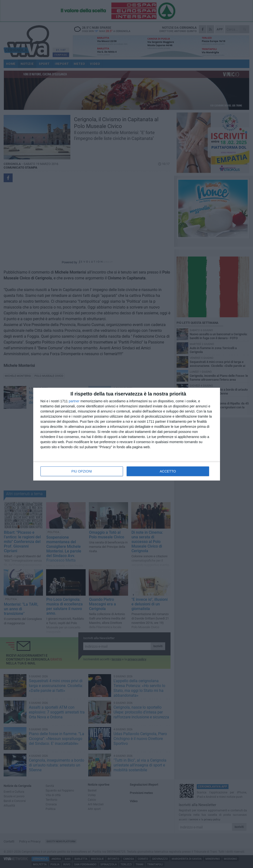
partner (74, 401)
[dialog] (127, 434)
